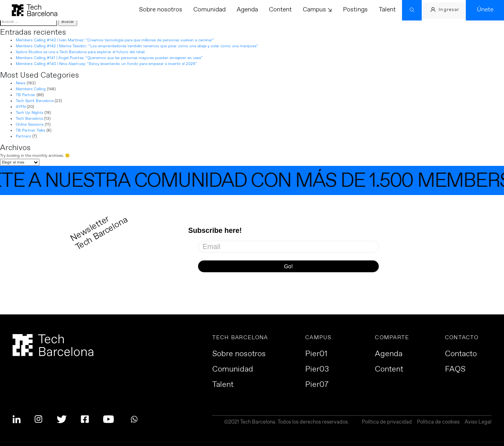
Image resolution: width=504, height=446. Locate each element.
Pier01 (316, 354)
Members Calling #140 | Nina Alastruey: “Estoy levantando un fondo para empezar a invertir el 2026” (107, 64)
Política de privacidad (387, 423)
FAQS (455, 370)
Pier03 (317, 370)
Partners (23, 136)
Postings (355, 10)
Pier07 (317, 385)
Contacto (461, 354)
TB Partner (26, 95)
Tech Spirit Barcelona (35, 101)
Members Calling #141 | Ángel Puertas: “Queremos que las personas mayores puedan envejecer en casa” (109, 58)
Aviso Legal (478, 423)
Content (280, 10)
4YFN (21, 107)
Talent (387, 10)
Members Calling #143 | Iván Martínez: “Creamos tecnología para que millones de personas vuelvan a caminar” (115, 40)
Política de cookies (438, 423)
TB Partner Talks (31, 130)
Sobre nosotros (161, 10)
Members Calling (31, 89)
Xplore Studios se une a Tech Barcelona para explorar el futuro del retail (80, 52)
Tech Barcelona (29, 119)
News (21, 83)
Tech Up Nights (30, 113)
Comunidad (209, 10)
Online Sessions (30, 125)
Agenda (247, 10)
